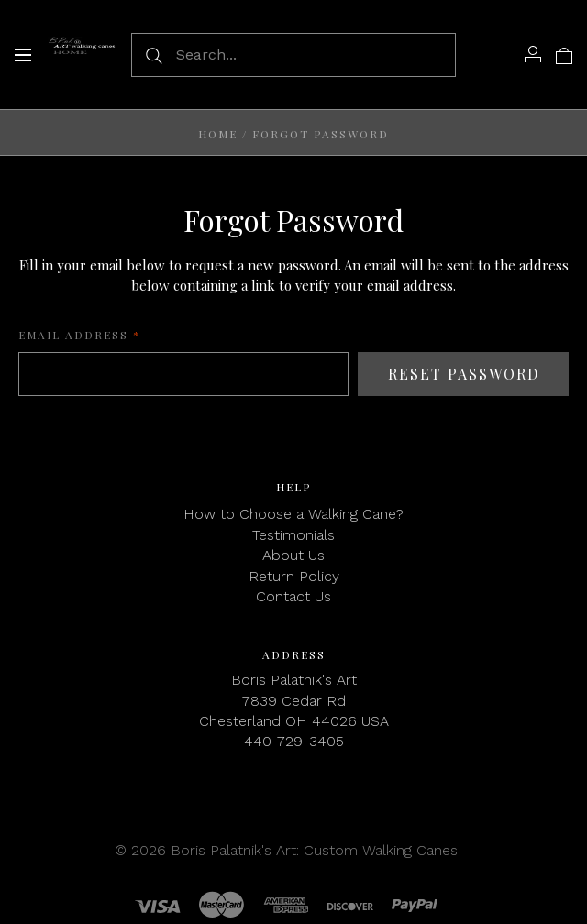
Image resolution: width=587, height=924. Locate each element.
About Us (293, 555)
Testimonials (293, 535)
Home (218, 134)
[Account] (533, 54)
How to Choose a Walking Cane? (293, 514)
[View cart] (564, 54)
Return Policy (294, 576)
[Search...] (293, 55)
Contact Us (293, 596)
